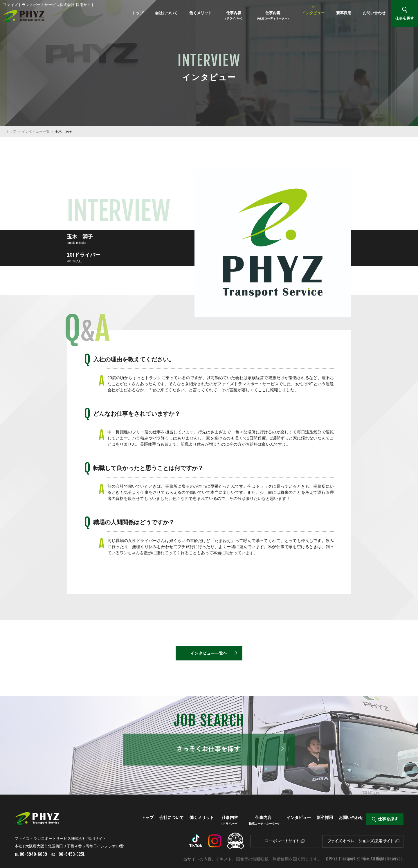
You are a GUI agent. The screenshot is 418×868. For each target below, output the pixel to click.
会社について (166, 13)
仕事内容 (234, 15)
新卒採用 (344, 13)
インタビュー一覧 (36, 132)
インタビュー (313, 13)
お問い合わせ (374, 13)
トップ (138, 13)
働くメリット (201, 13)
